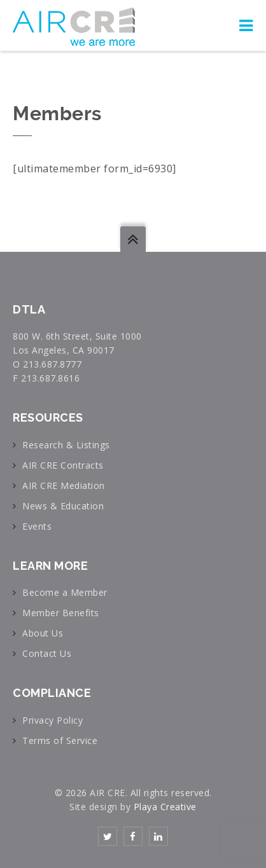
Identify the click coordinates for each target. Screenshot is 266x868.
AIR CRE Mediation (64, 486)
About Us (43, 633)
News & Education (63, 506)
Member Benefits (61, 613)
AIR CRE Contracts (63, 465)
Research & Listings (66, 445)
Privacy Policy (52, 720)
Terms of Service (60, 741)
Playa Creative (165, 807)
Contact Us (47, 653)
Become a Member (65, 592)
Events (37, 526)
